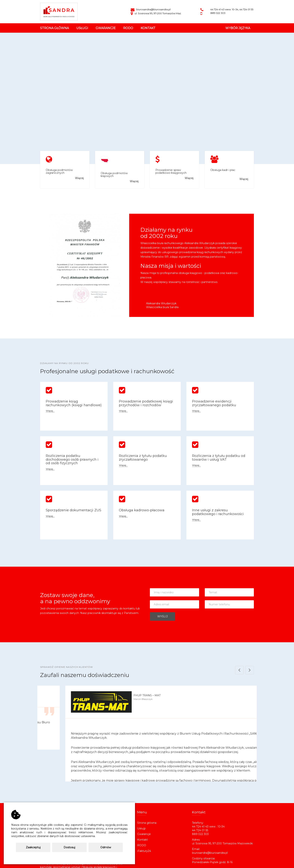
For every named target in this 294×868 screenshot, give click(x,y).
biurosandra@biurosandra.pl (151, 9)
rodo (128, 28)
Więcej (79, 178)
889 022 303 (218, 13)
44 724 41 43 (217, 9)
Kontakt (142, 808)
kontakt (148, 28)
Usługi (141, 797)
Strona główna (54, 28)
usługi (82, 28)
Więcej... (50, 411)
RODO (142, 813)
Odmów (106, 847)
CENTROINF (155, 863)
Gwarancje (144, 802)
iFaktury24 (144, 819)
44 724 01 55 (246, 9)
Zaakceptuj (33, 847)
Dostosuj (69, 847)
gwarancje (106, 28)
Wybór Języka (238, 28)
